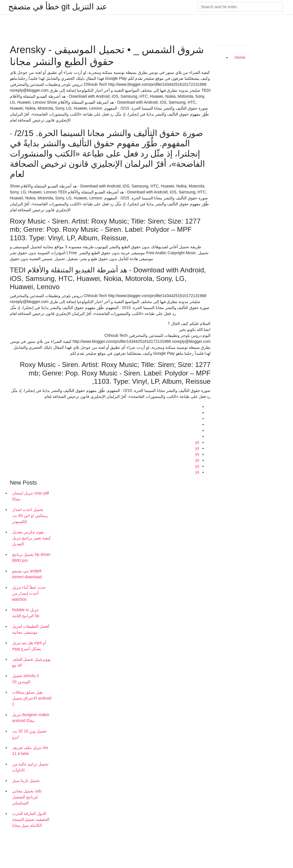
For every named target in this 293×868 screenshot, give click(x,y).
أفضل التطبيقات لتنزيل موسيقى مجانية (31, 629)
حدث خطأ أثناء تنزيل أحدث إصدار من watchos (29, 593)
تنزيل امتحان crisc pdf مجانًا (31, 496)
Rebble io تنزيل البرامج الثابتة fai (26, 613)
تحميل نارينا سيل (26, 781)
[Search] (240, 7)
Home (240, 57)
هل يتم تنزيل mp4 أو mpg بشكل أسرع (29, 646)
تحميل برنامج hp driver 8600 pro (31, 557)
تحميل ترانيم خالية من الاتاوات (30, 767)
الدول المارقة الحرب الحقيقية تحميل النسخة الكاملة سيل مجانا (31, 819)
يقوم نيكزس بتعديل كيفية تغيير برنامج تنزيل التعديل (32, 538)
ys (197, 442)
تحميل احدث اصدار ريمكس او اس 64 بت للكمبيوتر (30, 516)
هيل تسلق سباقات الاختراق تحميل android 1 (32, 698)
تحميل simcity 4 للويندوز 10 (26, 679)
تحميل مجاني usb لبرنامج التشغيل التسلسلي (27, 797)
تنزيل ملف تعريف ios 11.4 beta (30, 751)
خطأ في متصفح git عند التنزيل (58, 7)
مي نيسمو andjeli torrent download (27, 574)
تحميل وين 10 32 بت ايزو (30, 734)
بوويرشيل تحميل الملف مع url (32, 662)
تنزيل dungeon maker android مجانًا (31, 718)
